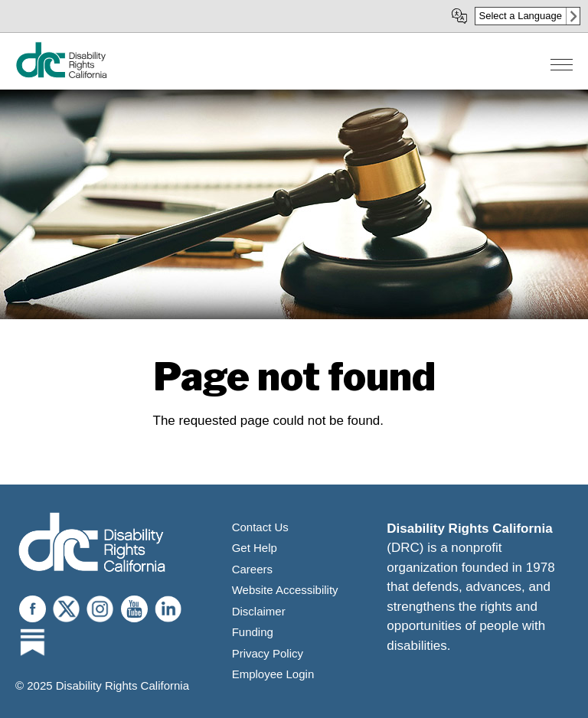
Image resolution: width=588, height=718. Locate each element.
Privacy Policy (268, 653)
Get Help (255, 548)
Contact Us (260, 527)
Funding (253, 632)
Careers (252, 569)
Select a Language (521, 16)
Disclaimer (259, 611)
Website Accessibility (285, 590)
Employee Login (273, 674)
